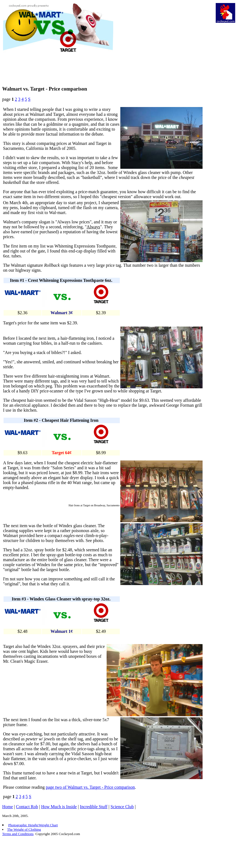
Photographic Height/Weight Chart (33, 825)
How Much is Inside (59, 807)
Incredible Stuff (94, 807)
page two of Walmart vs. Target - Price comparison (90, 787)
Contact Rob (27, 807)
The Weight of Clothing (24, 829)
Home (8, 807)
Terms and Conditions (18, 834)
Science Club (122, 807)
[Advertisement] (164, 41)
